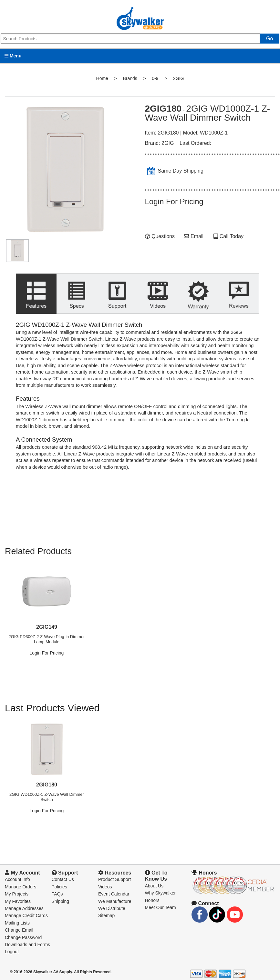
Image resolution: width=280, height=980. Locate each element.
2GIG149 (47, 627)
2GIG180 (47, 785)
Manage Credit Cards (26, 915)
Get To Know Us (156, 876)
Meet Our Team (161, 907)
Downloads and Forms (27, 945)
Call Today (231, 236)
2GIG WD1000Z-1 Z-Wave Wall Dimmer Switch (47, 797)
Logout (12, 952)
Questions (160, 236)
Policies (59, 887)
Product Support (114, 879)
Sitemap (106, 915)
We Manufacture (115, 901)
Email (193, 236)
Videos (105, 887)
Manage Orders (21, 887)
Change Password (23, 937)
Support (65, 873)
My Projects (17, 894)
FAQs (57, 894)
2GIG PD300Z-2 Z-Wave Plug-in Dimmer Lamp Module (47, 639)
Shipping (61, 901)
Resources (115, 873)
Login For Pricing (174, 201)
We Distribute (112, 908)
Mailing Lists (17, 923)
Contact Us (63, 879)
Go (270, 39)
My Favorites (18, 901)
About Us (154, 886)
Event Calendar (114, 894)
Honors (152, 900)
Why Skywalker (161, 893)
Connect (205, 903)
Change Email (19, 930)
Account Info (17, 879)
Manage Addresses (24, 908)
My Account (22, 873)
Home (102, 78)
